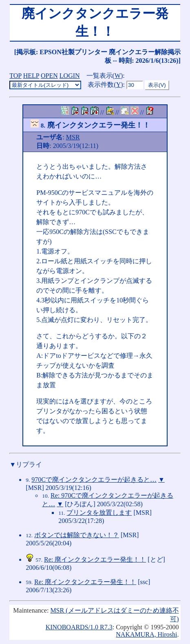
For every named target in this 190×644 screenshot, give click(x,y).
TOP (15, 76)
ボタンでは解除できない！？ (77, 535)
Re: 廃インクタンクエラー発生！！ (95, 559)
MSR (73, 137)
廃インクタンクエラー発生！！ (90, 125)
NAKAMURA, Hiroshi (146, 634)
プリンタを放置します (99, 513)
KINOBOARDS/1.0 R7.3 (79, 627)
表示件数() (105, 85)
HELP (31, 76)
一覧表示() (105, 76)
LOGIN (70, 76)
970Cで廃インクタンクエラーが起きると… (94, 480)
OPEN (49, 76)
